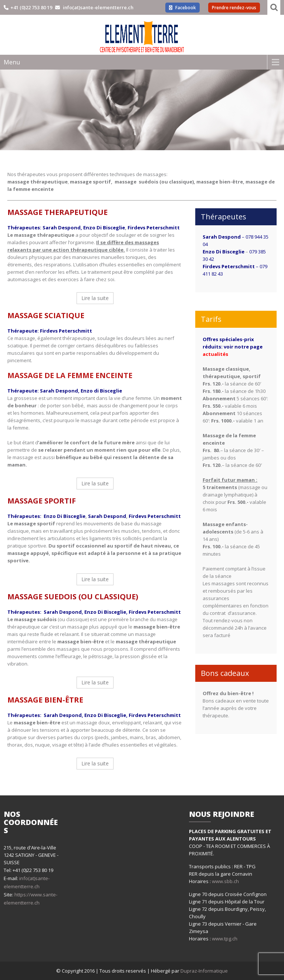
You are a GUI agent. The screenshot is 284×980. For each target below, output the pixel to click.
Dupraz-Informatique (204, 971)
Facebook (182, 8)
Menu (12, 62)
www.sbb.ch (225, 881)
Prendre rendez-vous (234, 8)
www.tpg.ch (225, 939)
